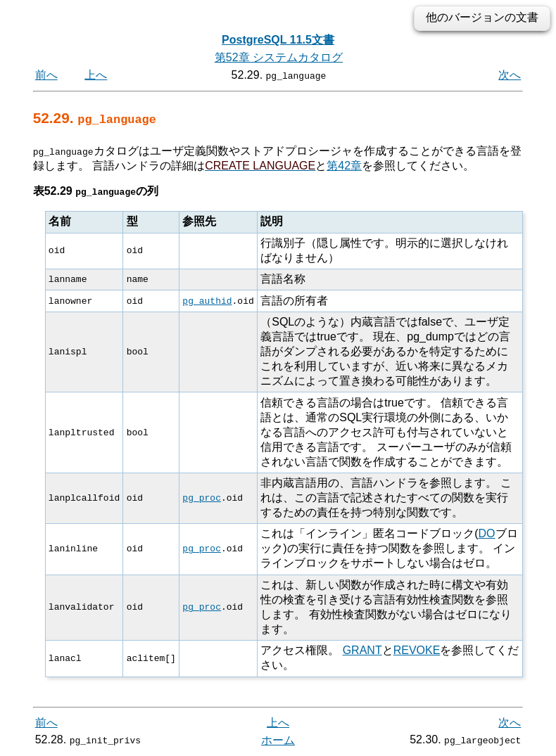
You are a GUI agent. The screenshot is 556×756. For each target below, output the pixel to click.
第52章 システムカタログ (279, 57)
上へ (96, 75)
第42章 (344, 165)
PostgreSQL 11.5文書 (278, 40)
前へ (46, 75)
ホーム (278, 740)
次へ (510, 75)
